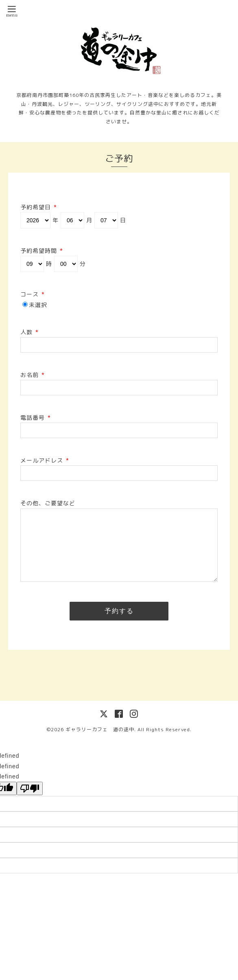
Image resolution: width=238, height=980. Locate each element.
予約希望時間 (42, 251)
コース (33, 294)
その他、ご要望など (48, 503)
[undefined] (30, 788)
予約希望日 (39, 207)
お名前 (33, 375)
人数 (29, 332)
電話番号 (36, 418)
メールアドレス (45, 460)
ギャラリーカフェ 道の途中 (100, 729)
